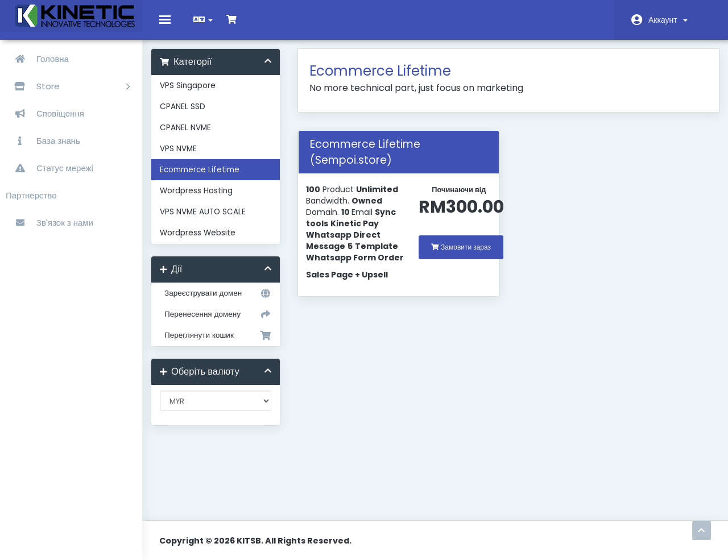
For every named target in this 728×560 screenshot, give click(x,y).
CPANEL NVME (194, 136)
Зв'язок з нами (49, 223)
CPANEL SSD (191, 115)
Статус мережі (49, 168)
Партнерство (31, 195)
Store (68, 86)
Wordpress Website (206, 241)
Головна (37, 59)
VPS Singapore (196, 94)
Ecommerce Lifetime (208, 178)
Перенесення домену (222, 323)
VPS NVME (187, 157)
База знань (43, 141)
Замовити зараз (462, 256)
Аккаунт (668, 20)
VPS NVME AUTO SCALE (211, 220)
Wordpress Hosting (205, 199)
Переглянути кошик (222, 344)
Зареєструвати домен (222, 302)
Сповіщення (45, 113)
